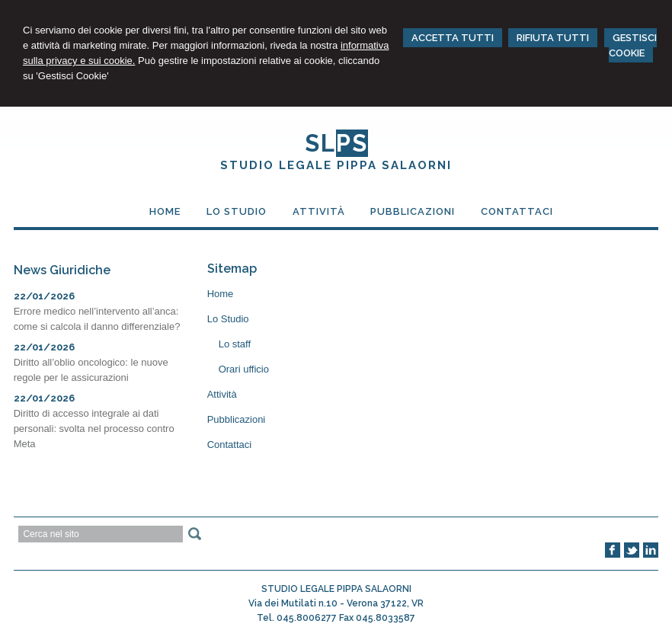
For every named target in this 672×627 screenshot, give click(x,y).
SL (336, 143)
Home (221, 294)
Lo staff (235, 344)
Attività (222, 394)
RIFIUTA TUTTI (553, 38)
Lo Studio (228, 319)
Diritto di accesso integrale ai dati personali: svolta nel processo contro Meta (94, 429)
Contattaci (230, 445)
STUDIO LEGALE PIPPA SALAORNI (336, 165)
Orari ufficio (244, 369)
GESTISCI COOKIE (633, 45)
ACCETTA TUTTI (453, 38)
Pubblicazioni (237, 419)
